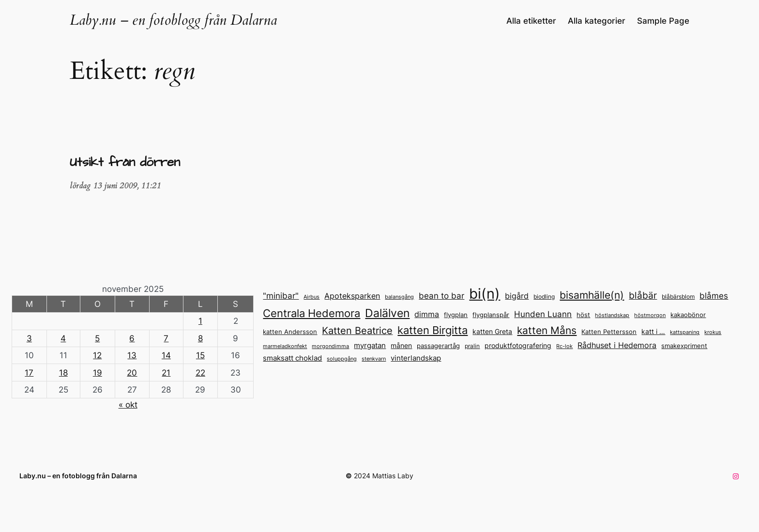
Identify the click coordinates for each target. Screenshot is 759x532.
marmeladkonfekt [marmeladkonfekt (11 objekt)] (285, 346)
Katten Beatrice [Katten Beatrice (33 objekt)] (357, 331)
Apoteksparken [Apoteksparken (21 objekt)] (352, 296)
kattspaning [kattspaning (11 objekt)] (685, 332)
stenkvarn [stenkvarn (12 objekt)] (374, 359)
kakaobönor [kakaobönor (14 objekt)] (688, 315)
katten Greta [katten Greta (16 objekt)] (492, 332)
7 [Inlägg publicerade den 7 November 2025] (166, 338)
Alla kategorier (597, 21)
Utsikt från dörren (125, 163)
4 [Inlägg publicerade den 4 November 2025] (63, 338)
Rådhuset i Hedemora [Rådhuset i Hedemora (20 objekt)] (617, 345)
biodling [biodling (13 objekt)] (544, 296)
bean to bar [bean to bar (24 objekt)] (441, 296)
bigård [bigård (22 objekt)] (517, 296)
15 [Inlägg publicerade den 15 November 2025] (200, 355)
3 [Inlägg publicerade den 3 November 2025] (29, 338)
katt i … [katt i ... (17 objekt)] (653, 331)
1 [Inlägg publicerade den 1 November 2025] (200, 321)
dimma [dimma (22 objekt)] (427, 314)
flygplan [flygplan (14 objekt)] (456, 315)
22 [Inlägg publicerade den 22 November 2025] (200, 373)
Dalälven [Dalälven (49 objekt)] (387, 313)
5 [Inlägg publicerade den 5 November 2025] (97, 338)
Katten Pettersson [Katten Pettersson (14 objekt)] (609, 332)
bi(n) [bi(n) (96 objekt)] (485, 294)
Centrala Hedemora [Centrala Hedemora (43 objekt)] (311, 313)
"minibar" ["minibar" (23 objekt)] (281, 296)
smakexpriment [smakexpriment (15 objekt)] (684, 346)
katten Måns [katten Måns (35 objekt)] (547, 330)
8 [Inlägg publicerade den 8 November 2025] (200, 338)
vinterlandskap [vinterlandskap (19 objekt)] (416, 358)
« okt (128, 405)
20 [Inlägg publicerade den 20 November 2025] (132, 373)
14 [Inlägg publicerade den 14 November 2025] (166, 355)
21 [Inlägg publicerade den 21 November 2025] (166, 373)
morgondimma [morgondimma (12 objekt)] (330, 346)
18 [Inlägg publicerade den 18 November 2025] (63, 373)
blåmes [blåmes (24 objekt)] (714, 296)
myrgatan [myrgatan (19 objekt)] (370, 345)
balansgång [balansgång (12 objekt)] (399, 297)
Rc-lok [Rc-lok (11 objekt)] (564, 346)
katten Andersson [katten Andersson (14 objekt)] (290, 332)
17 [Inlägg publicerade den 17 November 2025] (29, 373)
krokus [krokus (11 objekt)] (713, 332)
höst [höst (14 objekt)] (583, 315)
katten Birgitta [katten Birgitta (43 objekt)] (433, 330)
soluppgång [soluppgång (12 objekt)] (342, 359)
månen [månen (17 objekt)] (401, 345)
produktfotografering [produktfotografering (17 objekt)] (518, 345)
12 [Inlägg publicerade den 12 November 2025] (97, 355)
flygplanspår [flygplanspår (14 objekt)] (491, 315)
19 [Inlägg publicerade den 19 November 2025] (98, 373)
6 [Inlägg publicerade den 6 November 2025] (132, 338)
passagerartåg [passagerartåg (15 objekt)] (438, 346)
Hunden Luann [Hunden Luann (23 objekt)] (543, 314)
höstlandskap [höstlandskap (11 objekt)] (612, 315)
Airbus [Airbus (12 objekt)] (311, 297)
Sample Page (663, 21)
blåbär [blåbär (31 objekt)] (643, 295)
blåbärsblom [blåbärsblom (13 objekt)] (678, 296)
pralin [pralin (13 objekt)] (472, 346)
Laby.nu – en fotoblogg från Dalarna (173, 20)
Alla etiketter (531, 21)
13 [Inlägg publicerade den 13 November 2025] (132, 355)
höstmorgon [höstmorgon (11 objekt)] (650, 315)
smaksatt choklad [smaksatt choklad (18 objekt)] (292, 358)
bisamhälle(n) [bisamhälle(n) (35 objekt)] (592, 295)
